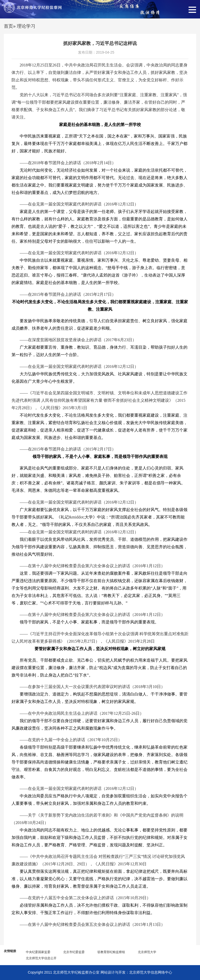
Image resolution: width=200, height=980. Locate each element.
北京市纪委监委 (74, 952)
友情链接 (10, 951)
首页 (8, 26)
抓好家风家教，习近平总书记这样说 (100, 43)
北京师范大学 (147, 952)
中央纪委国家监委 (38, 952)
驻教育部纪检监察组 (111, 952)
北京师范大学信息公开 (41, 958)
